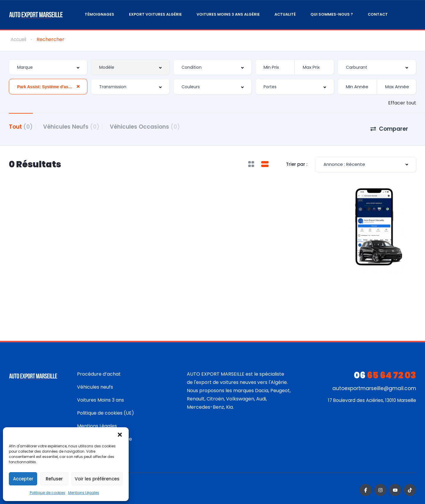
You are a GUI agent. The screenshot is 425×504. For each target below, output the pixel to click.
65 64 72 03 (385, 372)
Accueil (19, 39)
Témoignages (99, 14)
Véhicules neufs (95, 384)
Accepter (23, 479)
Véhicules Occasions (154, 126)
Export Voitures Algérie (155, 14)
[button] (120, 435)
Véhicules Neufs (76, 126)
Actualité (285, 14)
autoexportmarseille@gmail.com (374, 385)
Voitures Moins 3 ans (100, 397)
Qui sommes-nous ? (332, 14)
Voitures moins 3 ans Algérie (228, 14)
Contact (378, 14)
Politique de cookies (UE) (106, 410)
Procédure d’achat (99, 371)
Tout (21, 126)
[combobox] (48, 67)
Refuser (54, 479)
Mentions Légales (84, 493)
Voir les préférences (97, 479)
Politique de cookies (48, 493)
